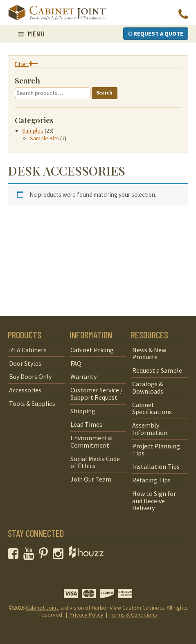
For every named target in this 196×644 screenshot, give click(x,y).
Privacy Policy (87, 615)
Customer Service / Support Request (97, 394)
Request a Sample (157, 370)
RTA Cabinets (28, 350)
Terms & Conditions (133, 615)
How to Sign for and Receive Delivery (154, 501)
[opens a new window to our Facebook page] (15, 556)
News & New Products (149, 354)
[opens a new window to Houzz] (86, 556)
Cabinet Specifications (152, 408)
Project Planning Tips (156, 450)
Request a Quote (156, 34)
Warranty (83, 376)
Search (104, 93)
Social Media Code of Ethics (95, 462)
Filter (26, 64)
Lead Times (86, 424)
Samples (33, 131)
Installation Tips (156, 466)
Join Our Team (91, 479)
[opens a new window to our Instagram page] (60, 556)
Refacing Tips (151, 480)
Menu (32, 34)
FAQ (76, 363)
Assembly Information (150, 429)
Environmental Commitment (92, 441)
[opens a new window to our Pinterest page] (45, 556)
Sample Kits (44, 138)
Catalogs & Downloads (148, 387)
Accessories (25, 390)
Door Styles (25, 363)
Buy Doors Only (30, 376)
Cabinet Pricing (92, 350)
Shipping (83, 411)
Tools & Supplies (32, 403)
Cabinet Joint (42, 608)
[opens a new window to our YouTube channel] (30, 556)
